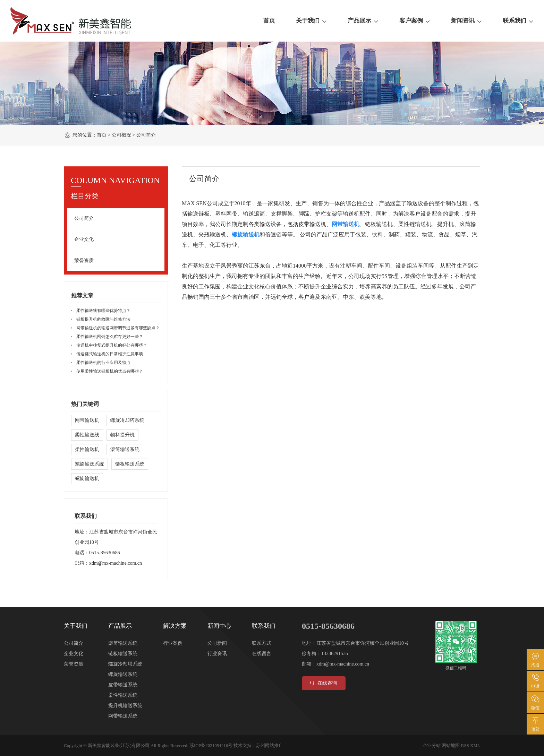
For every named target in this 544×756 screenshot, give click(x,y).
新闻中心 (219, 626)
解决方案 (175, 626)
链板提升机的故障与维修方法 (103, 319)
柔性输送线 (87, 435)
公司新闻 (217, 643)
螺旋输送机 (87, 479)
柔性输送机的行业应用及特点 (103, 363)
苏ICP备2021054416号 (211, 745)
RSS (465, 745)
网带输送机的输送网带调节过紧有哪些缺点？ (118, 328)
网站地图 (451, 745)
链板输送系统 (130, 464)
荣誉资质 (84, 260)
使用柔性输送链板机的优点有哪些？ (110, 371)
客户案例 (415, 21)
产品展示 (363, 21)
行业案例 (173, 643)
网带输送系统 (123, 716)
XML (475, 745)
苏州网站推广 (270, 745)
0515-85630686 (105, 553)
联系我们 (518, 21)
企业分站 (432, 745)
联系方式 (262, 643)
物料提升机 (122, 435)
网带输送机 (87, 420)
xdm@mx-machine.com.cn (116, 563)
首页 (269, 21)
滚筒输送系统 (125, 449)
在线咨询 (323, 683)
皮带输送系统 (123, 685)
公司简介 (84, 218)
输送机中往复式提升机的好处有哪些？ (112, 345)
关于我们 (311, 21)
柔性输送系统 (123, 695)
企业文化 (84, 239)
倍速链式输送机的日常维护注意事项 (110, 354)
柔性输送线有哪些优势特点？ (103, 311)
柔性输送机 (87, 449)
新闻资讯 (466, 21)
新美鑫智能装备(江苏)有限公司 (119, 745)
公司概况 (121, 135)
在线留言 (262, 654)
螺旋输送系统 (90, 464)
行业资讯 (217, 654)
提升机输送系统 (125, 706)
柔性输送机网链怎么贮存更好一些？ (110, 337)
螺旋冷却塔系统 (127, 420)
